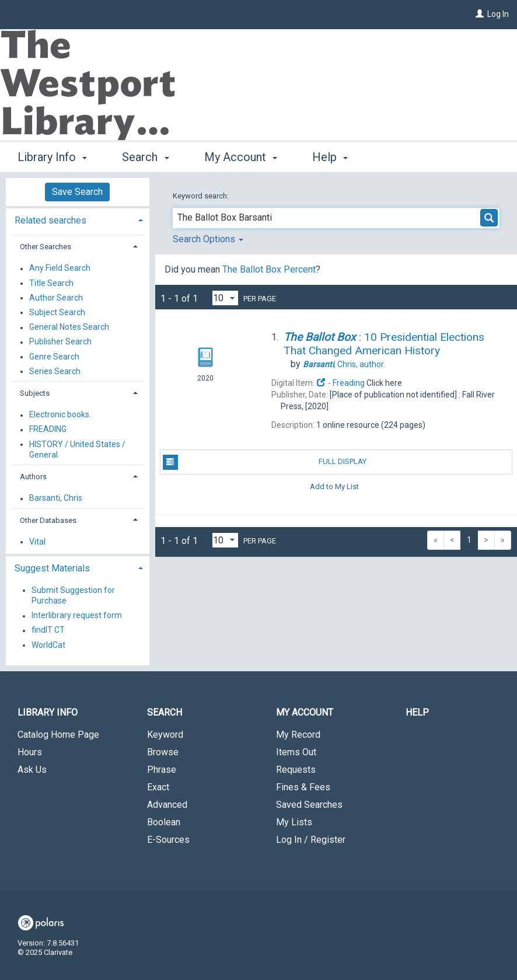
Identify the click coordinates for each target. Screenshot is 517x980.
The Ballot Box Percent (269, 269)
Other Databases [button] (48, 520)
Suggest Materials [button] (52, 568)
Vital (37, 542)
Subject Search (57, 312)
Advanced (167, 805)
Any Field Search (60, 268)
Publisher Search (60, 342)
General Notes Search (69, 327)
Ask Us (32, 770)
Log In (498, 14)
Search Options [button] (208, 239)
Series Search (55, 371)
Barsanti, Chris (56, 498)
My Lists (294, 822)
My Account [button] (241, 157)
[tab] (78, 219)
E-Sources (168, 840)
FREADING (48, 430)
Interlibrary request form (77, 616)
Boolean (164, 822)
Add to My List (334, 486)
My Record (298, 735)
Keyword (165, 735)
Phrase (162, 770)
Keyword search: (202, 196)
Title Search (51, 283)
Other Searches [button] (46, 247)
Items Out (296, 752)
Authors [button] (33, 477)
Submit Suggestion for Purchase (73, 595)
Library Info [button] (52, 157)
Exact (158, 787)
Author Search (56, 298)
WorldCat (48, 645)
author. (344, 364)
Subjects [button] (35, 393)
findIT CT (48, 630)
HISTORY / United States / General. (77, 449)
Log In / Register (311, 840)
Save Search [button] (77, 192)
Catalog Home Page (58, 735)
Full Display (265, 462)
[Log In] (480, 14)
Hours (30, 752)
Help (417, 712)
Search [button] (145, 157)
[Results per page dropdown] (225, 298)
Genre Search (54, 357)
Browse (163, 752)
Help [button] (330, 157)
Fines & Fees (303, 787)
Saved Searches (309, 805)
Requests (296, 770)
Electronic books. (60, 415)
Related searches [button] (50, 220)
